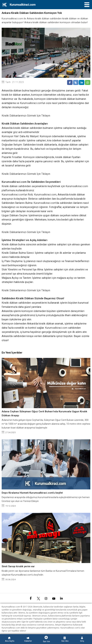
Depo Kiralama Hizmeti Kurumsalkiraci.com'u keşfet (32, 493)
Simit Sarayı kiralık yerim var (18, 566)
